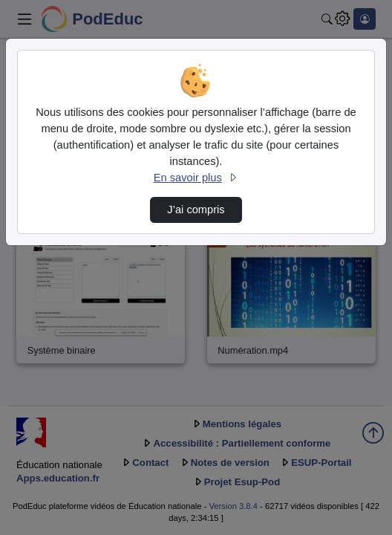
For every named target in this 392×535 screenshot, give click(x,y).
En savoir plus (196, 178)
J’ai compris (196, 210)
